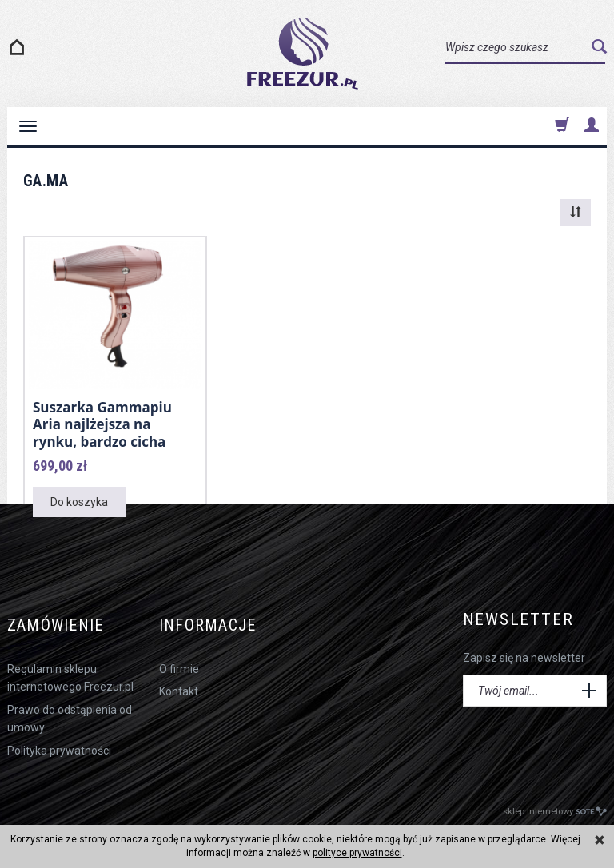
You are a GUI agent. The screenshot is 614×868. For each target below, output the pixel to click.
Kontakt (179, 680)
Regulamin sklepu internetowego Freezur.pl (70, 667)
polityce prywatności (357, 853)
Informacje (213, 617)
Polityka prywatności (59, 739)
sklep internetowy (555, 800)
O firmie (179, 658)
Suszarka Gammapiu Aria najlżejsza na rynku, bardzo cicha (102, 423)
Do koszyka (79, 500)
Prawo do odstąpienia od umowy (70, 707)
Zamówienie (60, 617)
